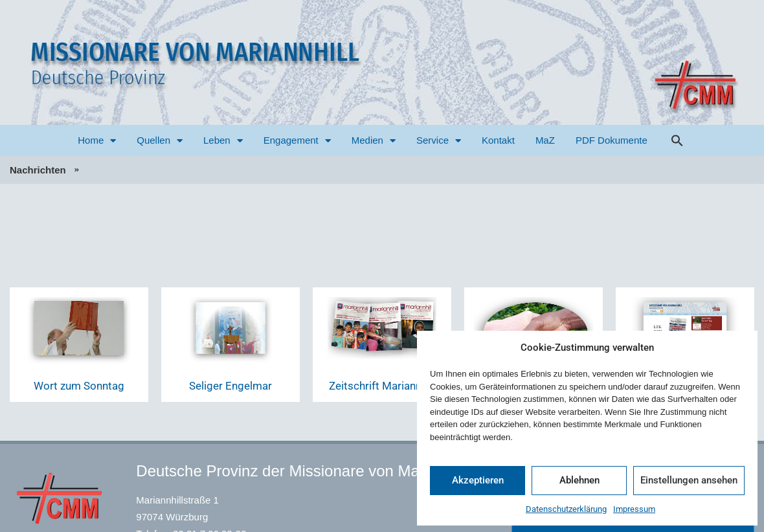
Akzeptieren (478, 480)
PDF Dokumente (612, 140)
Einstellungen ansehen (689, 480)
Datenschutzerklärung (566, 509)
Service (439, 141)
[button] (677, 140)
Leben (223, 141)
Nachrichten (38, 170)
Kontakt (498, 140)
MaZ (545, 140)
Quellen (160, 141)
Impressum (634, 509)
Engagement (297, 141)
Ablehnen (579, 480)
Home (97, 141)
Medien (374, 141)
